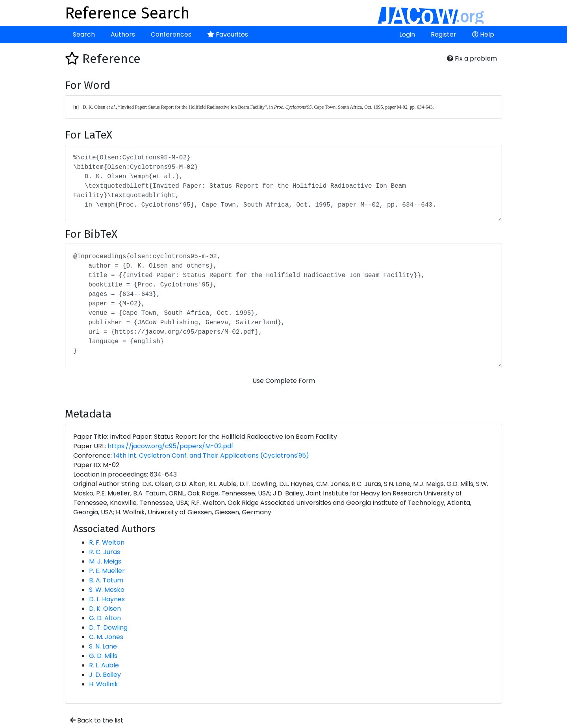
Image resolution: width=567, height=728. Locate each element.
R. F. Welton (107, 542)
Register (444, 34)
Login (407, 34)
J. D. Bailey (105, 675)
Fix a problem (472, 58)
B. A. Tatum (106, 580)
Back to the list (97, 720)
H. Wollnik (104, 684)
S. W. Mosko (107, 590)
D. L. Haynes (107, 599)
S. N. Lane (103, 646)
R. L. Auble (104, 665)
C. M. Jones (106, 637)
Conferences (171, 34)
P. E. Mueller (107, 571)
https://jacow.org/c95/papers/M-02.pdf (170, 446)
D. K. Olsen (105, 609)
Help (483, 34)
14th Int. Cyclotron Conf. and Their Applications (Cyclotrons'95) (211, 455)
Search (84, 34)
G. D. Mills (103, 656)
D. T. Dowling (108, 627)
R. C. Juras (105, 552)
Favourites (228, 34)
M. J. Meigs (105, 561)
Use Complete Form (284, 381)
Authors (123, 34)
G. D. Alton (105, 618)
